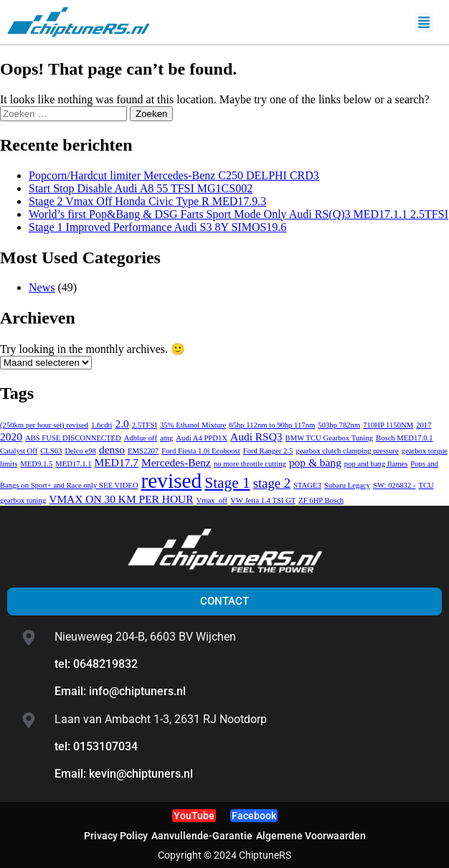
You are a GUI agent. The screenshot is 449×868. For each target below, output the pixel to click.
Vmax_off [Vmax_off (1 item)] (212, 500)
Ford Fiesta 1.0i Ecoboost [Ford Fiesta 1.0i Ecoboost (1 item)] (201, 451)
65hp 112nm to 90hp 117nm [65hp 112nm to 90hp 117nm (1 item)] (272, 425)
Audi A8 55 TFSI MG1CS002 (141, 188)
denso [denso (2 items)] (112, 449)
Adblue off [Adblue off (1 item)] (141, 438)
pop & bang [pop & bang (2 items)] (315, 462)
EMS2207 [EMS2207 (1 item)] (143, 451)
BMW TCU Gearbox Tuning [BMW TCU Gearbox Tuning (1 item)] (329, 438)
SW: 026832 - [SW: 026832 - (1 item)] (394, 485)
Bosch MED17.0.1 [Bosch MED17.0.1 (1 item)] (405, 438)
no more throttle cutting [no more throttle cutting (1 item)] (250, 464)
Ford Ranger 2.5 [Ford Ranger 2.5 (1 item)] (268, 451)
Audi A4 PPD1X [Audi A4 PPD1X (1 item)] (202, 438)
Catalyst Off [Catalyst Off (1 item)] (19, 451)
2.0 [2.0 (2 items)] (122, 424)
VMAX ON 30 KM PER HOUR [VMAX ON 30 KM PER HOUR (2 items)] (121, 499)
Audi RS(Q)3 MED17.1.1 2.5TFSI (238, 214)
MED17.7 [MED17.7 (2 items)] (117, 462)
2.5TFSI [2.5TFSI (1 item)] (145, 425)
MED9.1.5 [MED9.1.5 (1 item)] (36, 464)
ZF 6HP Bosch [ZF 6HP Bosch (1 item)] (321, 500)
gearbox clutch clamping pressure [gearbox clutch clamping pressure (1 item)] (347, 451)
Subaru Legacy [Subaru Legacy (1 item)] (347, 485)
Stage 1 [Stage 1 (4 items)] (227, 483)
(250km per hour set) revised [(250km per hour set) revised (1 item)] (44, 425)
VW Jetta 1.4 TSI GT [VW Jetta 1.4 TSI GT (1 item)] (263, 500)
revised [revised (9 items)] (172, 481)
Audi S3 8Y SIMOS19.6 (157, 227)
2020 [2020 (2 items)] (11, 437)
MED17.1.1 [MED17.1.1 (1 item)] (73, 464)
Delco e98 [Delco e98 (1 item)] (80, 451)
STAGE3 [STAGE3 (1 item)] (307, 485)
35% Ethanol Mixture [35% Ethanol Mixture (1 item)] (193, 425)
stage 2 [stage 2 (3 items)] (272, 483)
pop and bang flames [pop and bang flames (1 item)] (376, 464)
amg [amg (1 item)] (166, 438)
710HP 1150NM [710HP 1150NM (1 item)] (388, 425)
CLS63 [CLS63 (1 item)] (51, 451)
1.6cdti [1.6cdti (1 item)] (101, 425)
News (42, 287)
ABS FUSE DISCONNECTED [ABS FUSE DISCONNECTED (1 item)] (73, 438)
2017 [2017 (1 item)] (424, 425)
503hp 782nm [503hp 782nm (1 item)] (339, 425)
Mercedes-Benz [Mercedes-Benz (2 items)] (176, 462)
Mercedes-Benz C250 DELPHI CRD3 (174, 175)
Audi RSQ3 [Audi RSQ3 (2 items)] (256, 437)
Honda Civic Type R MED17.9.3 (147, 201)
